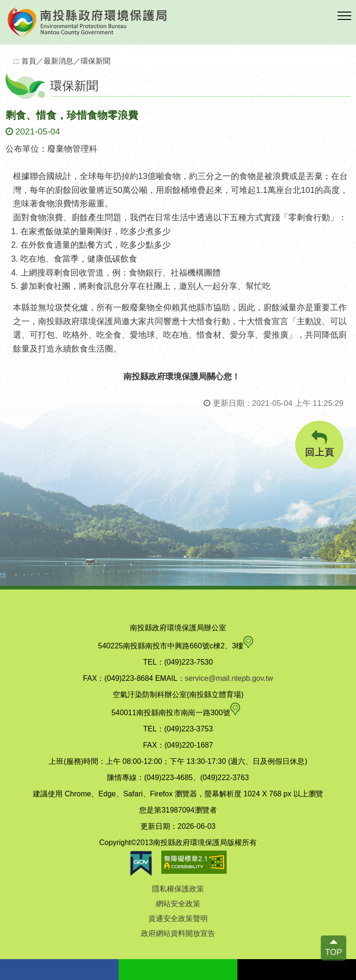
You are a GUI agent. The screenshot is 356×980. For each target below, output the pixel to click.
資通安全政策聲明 (178, 919)
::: (16, 61)
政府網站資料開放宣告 (178, 933)
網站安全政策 (178, 904)
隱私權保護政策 (178, 889)
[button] (344, 16)
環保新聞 (95, 61)
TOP (334, 952)
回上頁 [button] (319, 444)
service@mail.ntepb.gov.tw (229, 678)
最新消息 (58, 61)
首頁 (29, 61)
